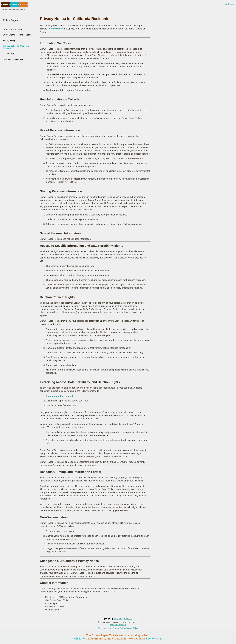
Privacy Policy (9, 40)
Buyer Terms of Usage (13, 29)
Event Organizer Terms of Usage (17, 35)
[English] (109, 619)
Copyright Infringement (13, 59)
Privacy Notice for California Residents (16, 47)
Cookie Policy (9, 54)
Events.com (153, 639)
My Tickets (230, 4)
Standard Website (118, 625)
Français (128, 619)
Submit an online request (59, 396)
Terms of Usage (105, 628)
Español (118, 619)
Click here (81, 639)
